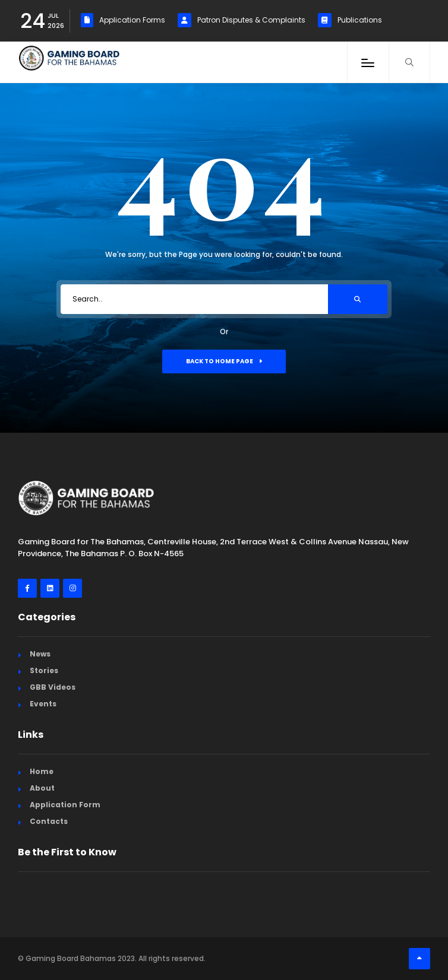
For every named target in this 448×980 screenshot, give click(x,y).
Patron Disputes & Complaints (242, 20)
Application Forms (123, 20)
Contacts (49, 821)
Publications (350, 20)
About (42, 788)
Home (42, 771)
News (40, 654)
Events (43, 704)
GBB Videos (53, 687)
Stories (44, 670)
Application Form (65, 805)
